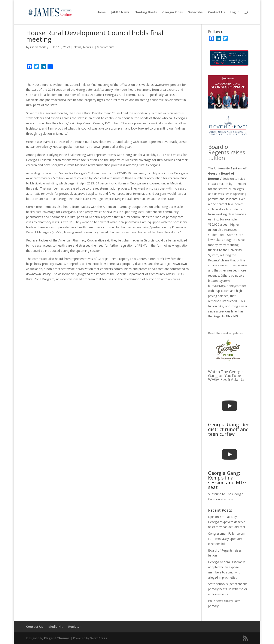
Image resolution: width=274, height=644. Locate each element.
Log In (235, 12)
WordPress (99, 638)
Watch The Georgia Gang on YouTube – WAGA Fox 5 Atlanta (226, 376)
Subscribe (195, 12)
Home (101, 12)
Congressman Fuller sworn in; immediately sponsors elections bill (227, 539)
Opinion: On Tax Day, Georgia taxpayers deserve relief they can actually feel (227, 522)
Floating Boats (146, 12)
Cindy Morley (39, 47)
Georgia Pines (172, 12)
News (77, 47)
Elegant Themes (57, 638)
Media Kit (56, 627)
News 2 (88, 47)
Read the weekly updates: (226, 333)
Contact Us (216, 12)
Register (74, 627)
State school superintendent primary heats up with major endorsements (228, 589)
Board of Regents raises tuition (227, 152)
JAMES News (120, 12)
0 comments (106, 47)
